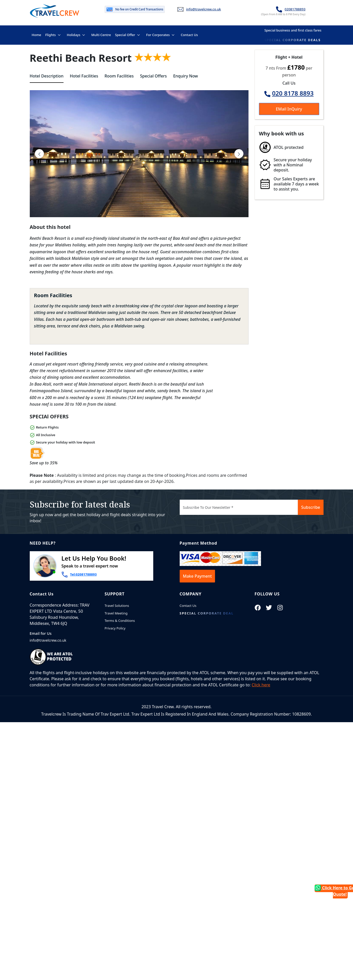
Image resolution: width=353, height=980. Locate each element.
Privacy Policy (115, 628)
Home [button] (37, 34)
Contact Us (188, 606)
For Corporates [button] (158, 35)
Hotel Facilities (84, 76)
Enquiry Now (185, 76)
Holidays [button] (74, 35)
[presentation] (39, 154)
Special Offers (153, 76)
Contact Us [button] (189, 34)
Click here (261, 685)
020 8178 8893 (293, 93)
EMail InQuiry (289, 109)
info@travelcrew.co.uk (203, 9)
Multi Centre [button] (101, 34)
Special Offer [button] (125, 35)
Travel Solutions (117, 606)
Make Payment (197, 576)
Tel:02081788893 (83, 574)
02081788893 (295, 9)
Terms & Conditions (120, 621)
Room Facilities (119, 76)
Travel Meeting (116, 613)
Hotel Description (47, 76)
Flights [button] (50, 35)
